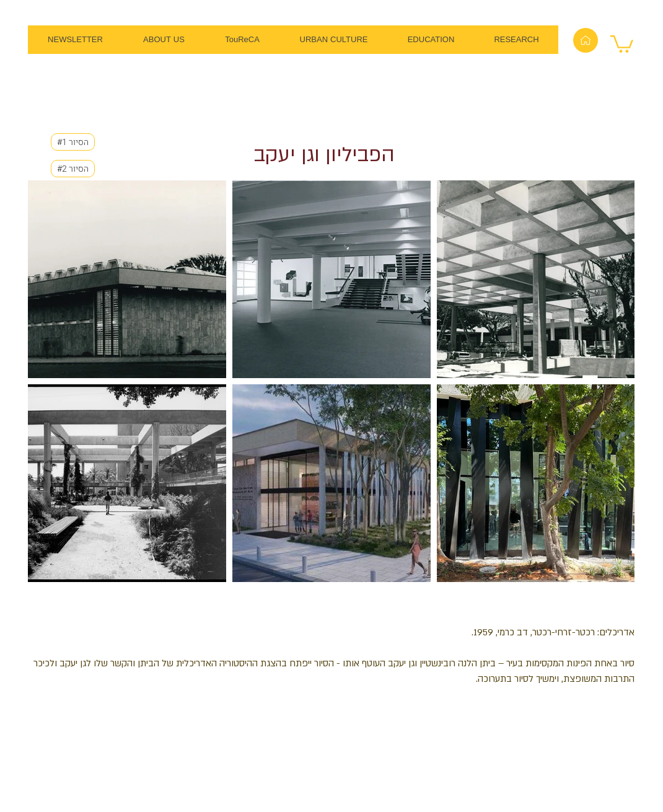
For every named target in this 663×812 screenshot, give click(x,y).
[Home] (586, 40)
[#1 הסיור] (73, 142)
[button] (622, 43)
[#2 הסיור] (73, 169)
